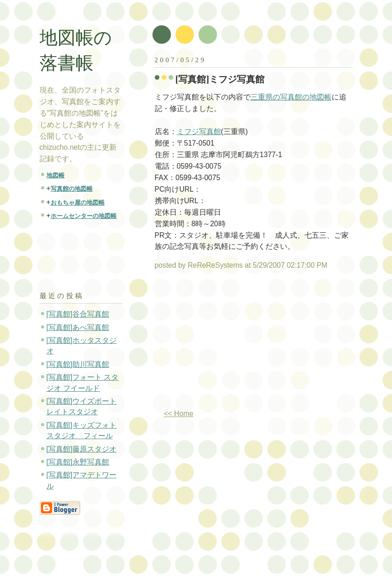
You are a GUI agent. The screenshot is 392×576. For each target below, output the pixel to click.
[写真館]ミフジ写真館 (220, 79)
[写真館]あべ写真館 (78, 327)
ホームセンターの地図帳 (84, 216)
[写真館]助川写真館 (78, 364)
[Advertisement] (232, 343)
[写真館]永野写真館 (78, 462)
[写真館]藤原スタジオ (82, 449)
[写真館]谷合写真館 (78, 314)
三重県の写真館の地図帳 (291, 97)
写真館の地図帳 (72, 189)
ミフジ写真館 (199, 132)
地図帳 (56, 175)
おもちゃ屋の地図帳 (78, 203)
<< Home (179, 414)
